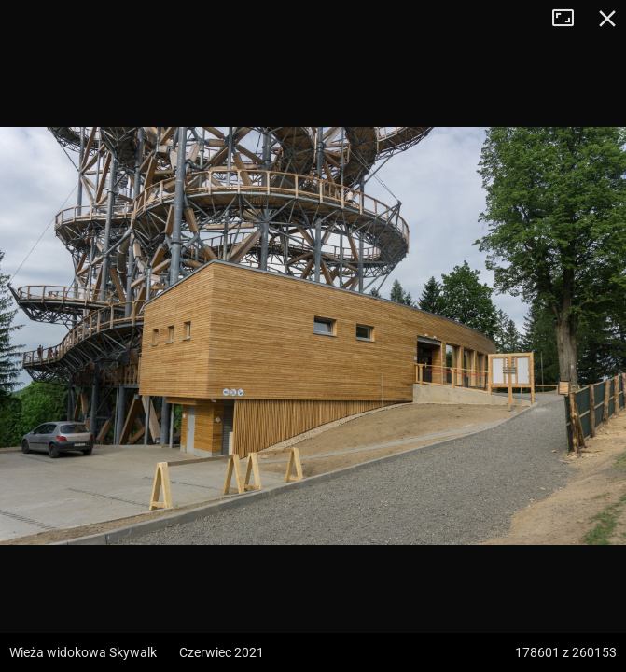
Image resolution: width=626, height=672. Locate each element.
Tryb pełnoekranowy (570, 19)
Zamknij (607, 19)
